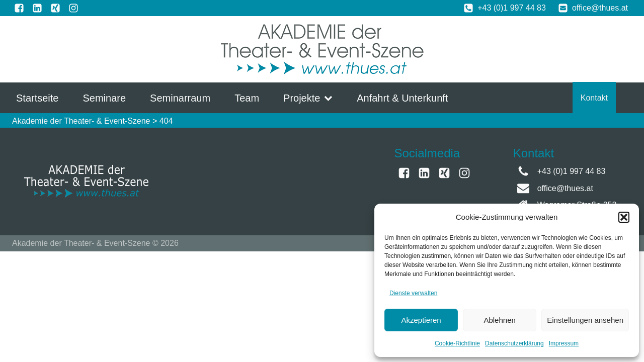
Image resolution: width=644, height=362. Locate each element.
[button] (624, 217)
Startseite (37, 98)
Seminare (104, 98)
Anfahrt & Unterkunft (402, 98)
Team (247, 98)
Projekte (308, 98)
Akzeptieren (421, 320)
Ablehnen (499, 320)
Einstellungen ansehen (585, 320)
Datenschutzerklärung (514, 343)
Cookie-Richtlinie (457, 343)
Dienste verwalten (413, 293)
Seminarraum (180, 98)
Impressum (564, 343)
